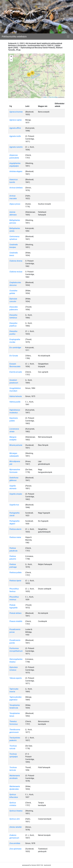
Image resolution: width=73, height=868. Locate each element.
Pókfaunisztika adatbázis (14, 37)
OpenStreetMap (53, 97)
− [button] (11, 60)
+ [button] (11, 57)
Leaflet (45, 97)
